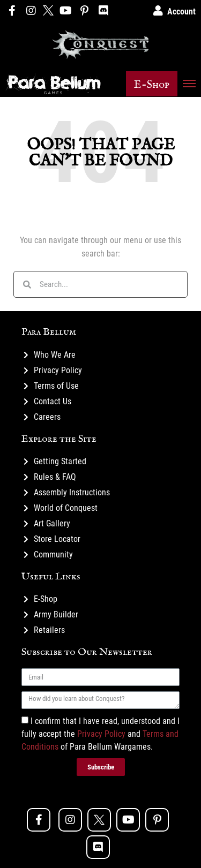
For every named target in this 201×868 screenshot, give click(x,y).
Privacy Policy (101, 734)
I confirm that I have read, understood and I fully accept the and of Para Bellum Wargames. (100, 734)
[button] (152, 84)
